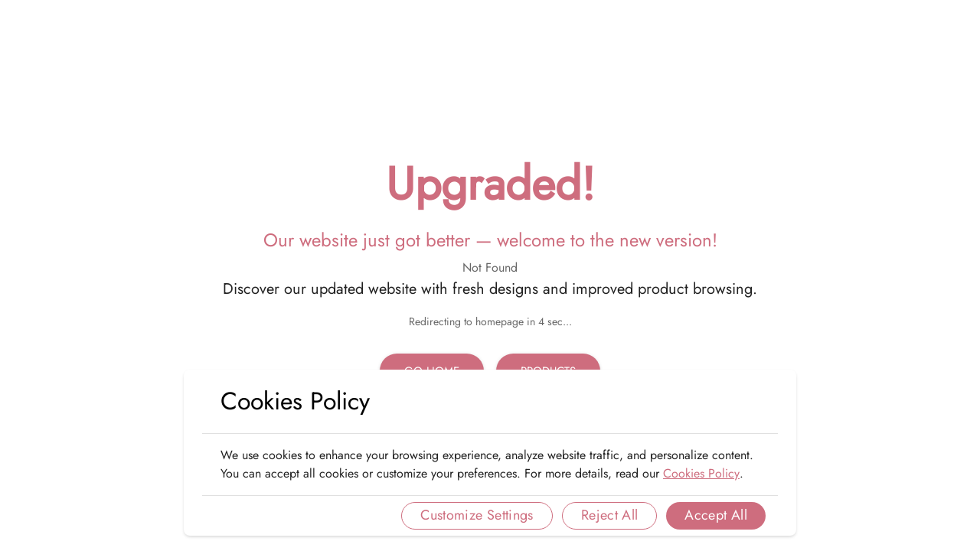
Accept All (716, 515)
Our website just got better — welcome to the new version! (490, 240)
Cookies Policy (701, 473)
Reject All (610, 515)
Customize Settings (477, 515)
